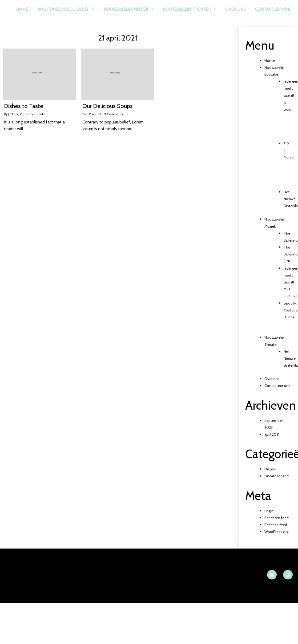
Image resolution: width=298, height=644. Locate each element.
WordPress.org (276, 532)
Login (269, 511)
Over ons (272, 379)
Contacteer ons (277, 386)
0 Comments (35, 114)
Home (270, 61)
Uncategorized (277, 476)
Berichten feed (277, 518)
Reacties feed (276, 525)
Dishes (270, 469)
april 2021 (272, 434)
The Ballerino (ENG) (291, 254)
